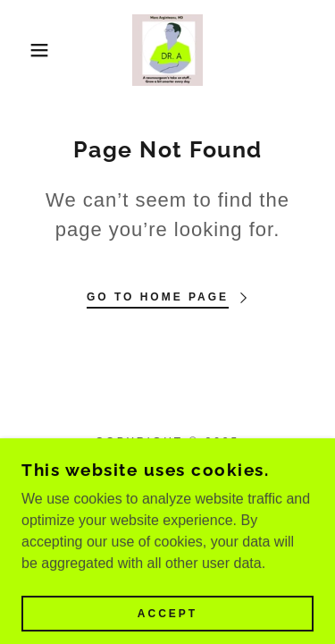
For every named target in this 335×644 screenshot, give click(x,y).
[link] (168, 50)
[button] (26, 50)
